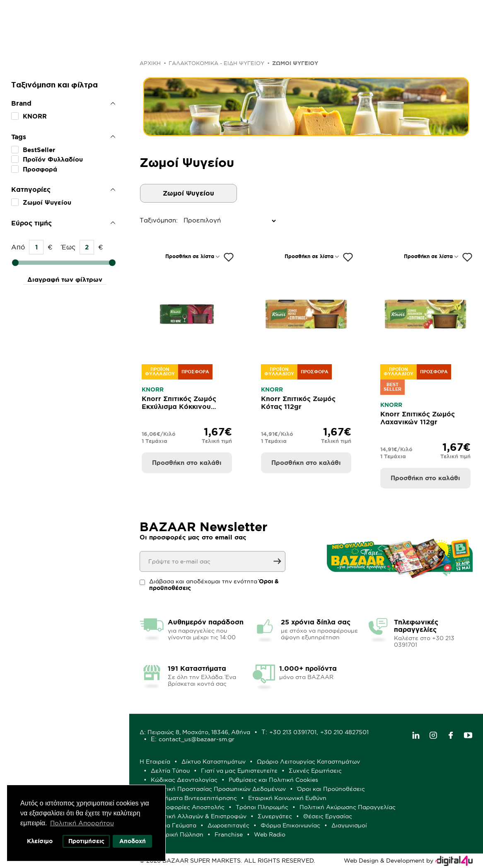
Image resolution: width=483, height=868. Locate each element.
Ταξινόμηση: (142, 220)
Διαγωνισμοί (349, 825)
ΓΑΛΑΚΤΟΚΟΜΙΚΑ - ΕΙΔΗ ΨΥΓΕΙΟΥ (216, 63)
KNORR (35, 116)
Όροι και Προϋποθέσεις (331, 789)
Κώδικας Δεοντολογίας (184, 780)
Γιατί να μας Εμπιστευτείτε (239, 771)
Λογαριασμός (419, 18)
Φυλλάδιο (152, 46)
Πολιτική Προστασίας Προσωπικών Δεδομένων (218, 789)
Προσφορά (40, 169)
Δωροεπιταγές (228, 825)
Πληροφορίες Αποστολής (188, 807)
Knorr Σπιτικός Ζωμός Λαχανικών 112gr (418, 418)
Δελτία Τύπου (170, 771)
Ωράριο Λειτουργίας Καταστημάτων (308, 762)
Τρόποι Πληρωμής (262, 807)
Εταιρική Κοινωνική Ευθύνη (287, 798)
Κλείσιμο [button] (40, 841)
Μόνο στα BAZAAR (219, 46)
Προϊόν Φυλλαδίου (53, 159)
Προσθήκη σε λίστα (190, 256)
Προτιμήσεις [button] (86, 841)
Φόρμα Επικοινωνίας (290, 825)
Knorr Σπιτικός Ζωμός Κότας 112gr (298, 403)
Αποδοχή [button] (133, 841)
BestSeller (39, 150)
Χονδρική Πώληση (177, 834)
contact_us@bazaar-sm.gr (197, 739)
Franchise (229, 834)
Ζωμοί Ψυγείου (47, 202)
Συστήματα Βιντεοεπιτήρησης (194, 798)
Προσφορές (99, 46)
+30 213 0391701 (293, 732)
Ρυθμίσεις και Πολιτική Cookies (273, 780)
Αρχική (150, 63)
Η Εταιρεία (155, 762)
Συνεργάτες (275, 816)
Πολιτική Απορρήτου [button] (82, 823)
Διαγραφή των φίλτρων (65, 279)
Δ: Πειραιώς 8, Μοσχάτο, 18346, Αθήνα (195, 732)
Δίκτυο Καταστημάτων (214, 762)
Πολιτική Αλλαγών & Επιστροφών (199, 816)
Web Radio (270, 834)
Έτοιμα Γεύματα (174, 825)
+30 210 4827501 (344, 732)
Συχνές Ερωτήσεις (315, 771)
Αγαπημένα (339, 18)
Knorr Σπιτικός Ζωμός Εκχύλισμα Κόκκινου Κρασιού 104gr (179, 406)
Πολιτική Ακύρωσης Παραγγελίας (348, 807)
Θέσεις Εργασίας (328, 816)
